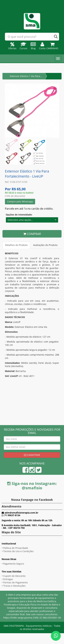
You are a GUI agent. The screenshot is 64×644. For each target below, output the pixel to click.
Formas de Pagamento (16, 582)
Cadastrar (32, 455)
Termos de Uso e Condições (18, 551)
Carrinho (52, 47)
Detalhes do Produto (16, 245)
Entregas (8, 579)
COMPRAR (32, 234)
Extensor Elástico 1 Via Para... (26, 76)
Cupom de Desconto (14, 576)
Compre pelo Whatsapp (20, 202)
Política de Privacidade (16, 548)
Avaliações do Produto (45, 245)
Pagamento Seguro (14, 564)
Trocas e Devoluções (14, 586)
